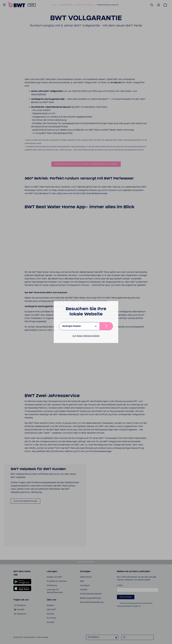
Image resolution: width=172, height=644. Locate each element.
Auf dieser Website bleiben (86, 336)
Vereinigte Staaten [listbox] (71, 326)
